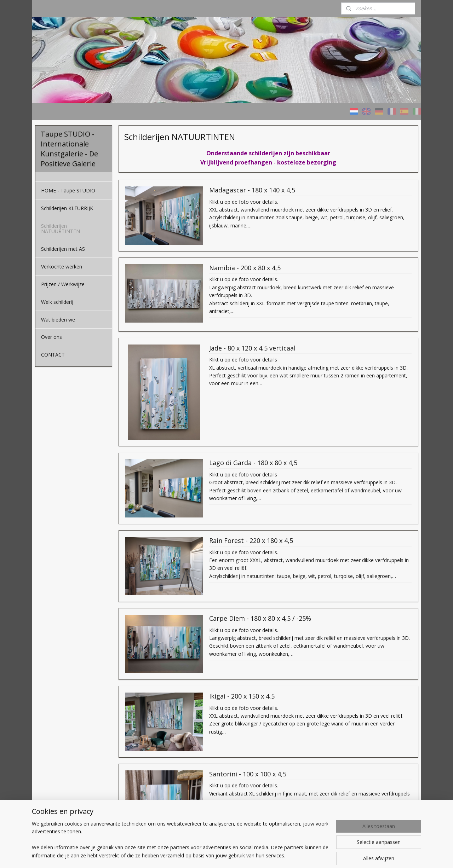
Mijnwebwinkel (353, 855)
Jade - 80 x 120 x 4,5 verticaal (252, 348)
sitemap (249, 855)
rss (264, 855)
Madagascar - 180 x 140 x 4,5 (252, 190)
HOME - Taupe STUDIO (68, 190)
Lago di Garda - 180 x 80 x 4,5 (253, 463)
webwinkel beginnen (291, 855)
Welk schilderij (57, 302)
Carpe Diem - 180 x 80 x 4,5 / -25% (260, 619)
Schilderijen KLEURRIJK (67, 208)
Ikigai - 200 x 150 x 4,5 (242, 696)
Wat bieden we (58, 320)
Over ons (51, 337)
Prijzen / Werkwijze (63, 284)
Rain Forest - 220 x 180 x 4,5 (251, 541)
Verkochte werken (62, 267)
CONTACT (53, 355)
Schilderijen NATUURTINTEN (61, 228)
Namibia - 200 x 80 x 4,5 (245, 268)
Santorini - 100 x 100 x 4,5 (247, 774)
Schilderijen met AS (63, 249)
